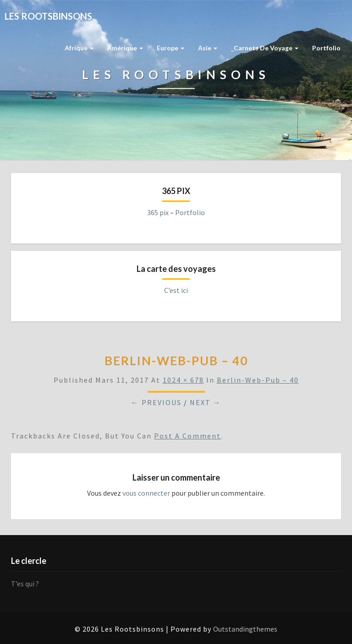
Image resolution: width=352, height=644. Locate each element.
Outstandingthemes (245, 629)
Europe (170, 48)
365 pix (158, 212)
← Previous (156, 402)
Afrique (79, 48)
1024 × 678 (183, 380)
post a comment (187, 436)
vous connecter (146, 493)
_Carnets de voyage (265, 48)
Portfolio (326, 48)
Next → (206, 402)
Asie (208, 48)
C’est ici (176, 290)
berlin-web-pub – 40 (258, 380)
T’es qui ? (25, 584)
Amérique (125, 48)
